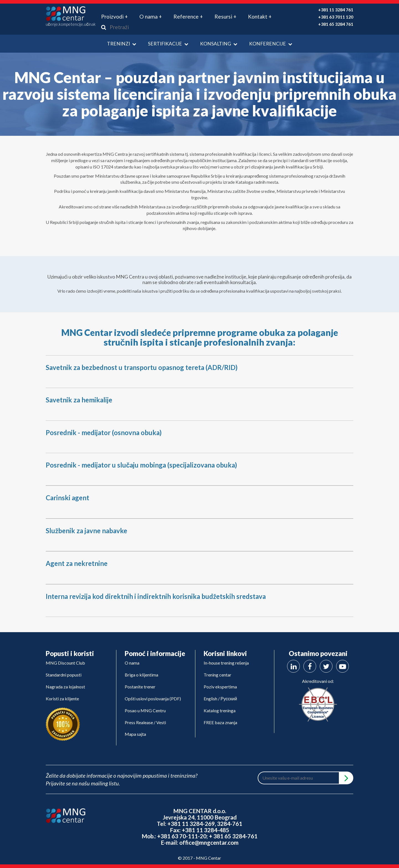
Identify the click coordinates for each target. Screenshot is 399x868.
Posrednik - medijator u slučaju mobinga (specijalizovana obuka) (141, 465)
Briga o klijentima (141, 675)
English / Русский (220, 699)
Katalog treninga (220, 710)
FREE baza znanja (220, 722)
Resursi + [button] (225, 16)
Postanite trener (140, 687)
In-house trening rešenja (226, 663)
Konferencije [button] (271, 44)
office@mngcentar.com (209, 842)
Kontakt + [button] (260, 16)
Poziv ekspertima (220, 687)
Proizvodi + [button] (114, 16)
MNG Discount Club (65, 663)
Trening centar (218, 675)
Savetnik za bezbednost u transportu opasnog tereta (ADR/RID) (142, 367)
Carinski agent (67, 498)
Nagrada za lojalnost (65, 687)
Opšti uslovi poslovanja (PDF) (153, 699)
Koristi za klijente (62, 699)
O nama (132, 663)
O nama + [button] (151, 16)
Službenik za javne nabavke (86, 531)
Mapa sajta (135, 734)
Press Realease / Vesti (145, 722)
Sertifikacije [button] (168, 44)
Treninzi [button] (122, 44)
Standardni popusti (64, 675)
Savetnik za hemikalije (79, 400)
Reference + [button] (188, 16)
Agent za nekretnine (77, 563)
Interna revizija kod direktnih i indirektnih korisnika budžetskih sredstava (156, 596)
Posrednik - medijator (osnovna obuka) (104, 432)
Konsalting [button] (219, 44)
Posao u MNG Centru (145, 710)
